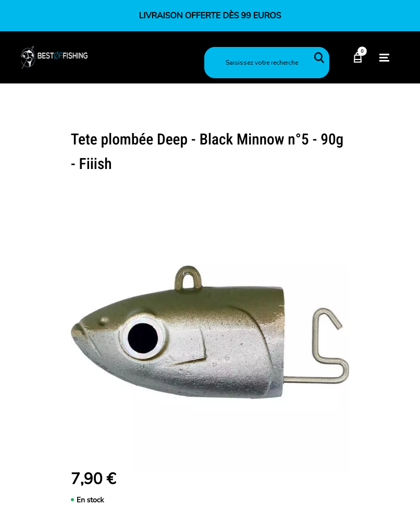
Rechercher (319, 57)
